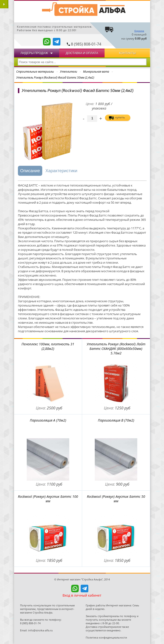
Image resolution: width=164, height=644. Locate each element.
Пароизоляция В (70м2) (116, 420)
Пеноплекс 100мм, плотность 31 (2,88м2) (48, 346)
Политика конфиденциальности (106, 637)
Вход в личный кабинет (82, 595)
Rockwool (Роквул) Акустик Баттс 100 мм (48, 499)
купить (120, 117)
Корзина (139, 31)
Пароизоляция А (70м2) (48, 420)
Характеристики (61, 171)
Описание (30, 171)
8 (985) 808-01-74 (86, 44)
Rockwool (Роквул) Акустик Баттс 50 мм (116, 499)
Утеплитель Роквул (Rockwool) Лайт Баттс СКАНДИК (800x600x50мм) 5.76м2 (116, 349)
